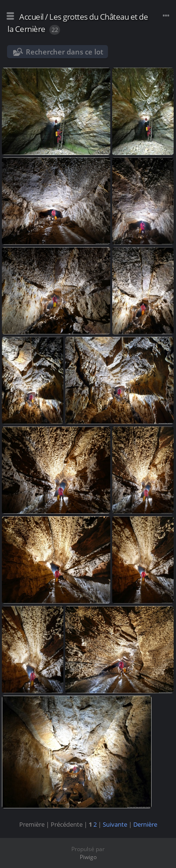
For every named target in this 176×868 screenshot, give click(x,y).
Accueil (31, 17)
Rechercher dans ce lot (65, 52)
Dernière (145, 824)
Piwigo (88, 857)
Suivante (115, 824)
